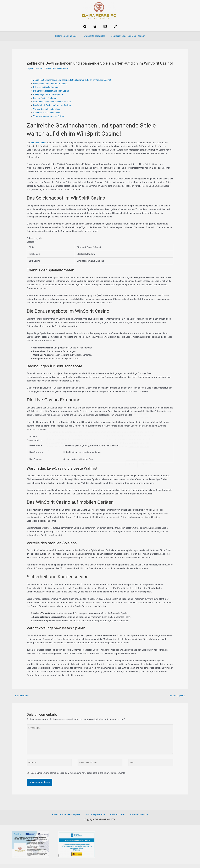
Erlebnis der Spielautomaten (47, 87)
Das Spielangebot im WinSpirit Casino (52, 84)
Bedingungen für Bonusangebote (49, 94)
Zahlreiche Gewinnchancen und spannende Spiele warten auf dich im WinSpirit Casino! (75, 80)
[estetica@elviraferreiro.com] (105, 26)
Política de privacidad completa (69, 818)
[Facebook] (85, 26)
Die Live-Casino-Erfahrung (46, 98)
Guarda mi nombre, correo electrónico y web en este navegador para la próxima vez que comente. (78, 777)
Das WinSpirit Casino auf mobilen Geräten (54, 105)
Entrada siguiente (178, 696)
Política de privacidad (97, 818)
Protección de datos (137, 818)
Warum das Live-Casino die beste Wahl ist (54, 102)
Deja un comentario (36, 69)
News (50, 69)
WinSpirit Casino (39, 143)
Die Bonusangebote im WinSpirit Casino (53, 91)
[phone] (115, 26)
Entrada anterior (21, 696)
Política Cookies (117, 818)
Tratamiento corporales (94, 36)
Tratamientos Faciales (67, 36)
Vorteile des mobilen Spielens (48, 109)
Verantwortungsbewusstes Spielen (50, 116)
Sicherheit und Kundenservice (48, 113)
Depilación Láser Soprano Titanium (127, 36)
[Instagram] (95, 26)
